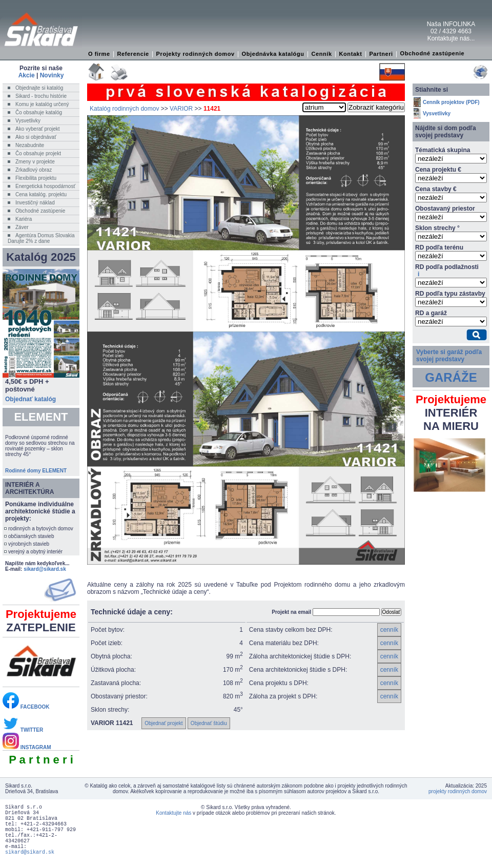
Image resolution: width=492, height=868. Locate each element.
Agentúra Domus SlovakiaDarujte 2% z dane (41, 238)
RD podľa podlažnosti (447, 271)
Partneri (381, 54)
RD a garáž (431, 313)
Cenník (321, 54)
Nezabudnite (30, 145)
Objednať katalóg (30, 399)
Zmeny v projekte (35, 162)
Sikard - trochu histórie (41, 96)
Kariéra (24, 219)
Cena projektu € (438, 170)
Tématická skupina (443, 150)
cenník (389, 630)
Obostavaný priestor (445, 209)
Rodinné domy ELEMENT (36, 471)
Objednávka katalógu (273, 54)
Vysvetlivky (28, 121)
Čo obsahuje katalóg (39, 112)
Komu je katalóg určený (42, 104)
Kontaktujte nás (173, 813)
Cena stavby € (436, 189)
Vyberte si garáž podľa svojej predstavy (449, 356)
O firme (99, 54)
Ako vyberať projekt (38, 129)
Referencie (133, 54)
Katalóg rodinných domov (124, 109)
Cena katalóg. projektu (41, 194)
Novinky (52, 75)
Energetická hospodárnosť (45, 186)
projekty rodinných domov (458, 791)
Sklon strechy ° (437, 228)
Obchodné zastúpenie (433, 53)
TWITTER (23, 730)
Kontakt (350, 54)
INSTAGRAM (27, 747)
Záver (22, 227)
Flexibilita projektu (36, 178)
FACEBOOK (26, 707)
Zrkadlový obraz (34, 170)
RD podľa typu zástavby (450, 294)
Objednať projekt (163, 723)
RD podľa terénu (439, 247)
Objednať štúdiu (209, 723)
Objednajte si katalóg (39, 88)
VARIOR (181, 109)
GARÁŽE (451, 377)
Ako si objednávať (36, 137)
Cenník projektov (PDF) (451, 102)
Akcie (27, 75)
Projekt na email (291, 612)
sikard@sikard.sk (45, 569)
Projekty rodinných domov (196, 54)
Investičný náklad (35, 203)
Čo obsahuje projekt (38, 153)
